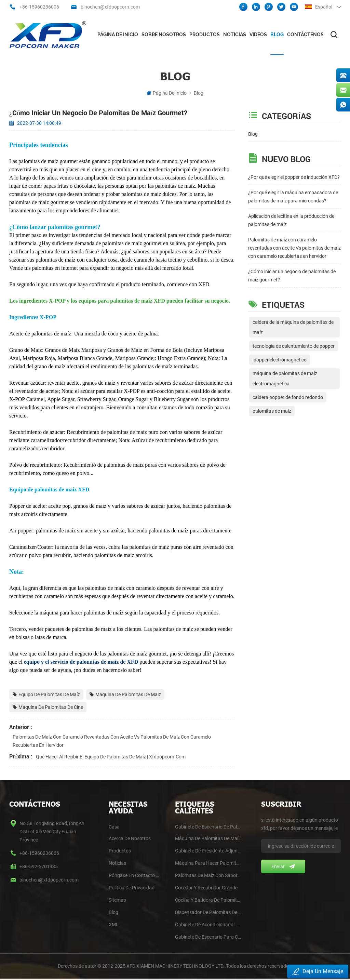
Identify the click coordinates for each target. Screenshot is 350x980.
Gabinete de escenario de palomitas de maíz (208, 827)
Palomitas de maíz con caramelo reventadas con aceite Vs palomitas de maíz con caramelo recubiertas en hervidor (294, 248)
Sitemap (117, 900)
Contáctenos (305, 35)
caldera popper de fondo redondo (288, 397)
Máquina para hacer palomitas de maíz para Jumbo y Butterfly (208, 863)
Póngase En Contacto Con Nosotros (135, 875)
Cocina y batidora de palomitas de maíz (208, 900)
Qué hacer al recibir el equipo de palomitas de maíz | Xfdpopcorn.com (111, 757)
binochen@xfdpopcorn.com (110, 7)
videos (258, 35)
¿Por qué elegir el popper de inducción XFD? (294, 177)
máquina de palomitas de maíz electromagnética (285, 379)
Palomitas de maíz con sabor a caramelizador (208, 875)
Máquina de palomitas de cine (48, 707)
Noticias (235, 35)
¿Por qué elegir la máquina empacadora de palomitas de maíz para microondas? (293, 197)
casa (114, 827)
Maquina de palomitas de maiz (125, 694)
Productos (205, 35)
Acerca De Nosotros (130, 838)
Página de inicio (118, 35)
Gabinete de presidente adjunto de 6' (208, 851)
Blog (277, 35)
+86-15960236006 (39, 7)
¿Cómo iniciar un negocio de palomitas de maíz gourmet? (292, 276)
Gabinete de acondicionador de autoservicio (208, 925)
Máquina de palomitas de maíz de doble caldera (208, 838)
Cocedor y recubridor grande (206, 888)
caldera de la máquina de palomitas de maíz (293, 327)
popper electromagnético (280, 360)
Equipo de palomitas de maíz (46, 694)
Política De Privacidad (132, 888)
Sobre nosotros (164, 35)
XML (114, 925)
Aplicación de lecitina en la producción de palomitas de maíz (291, 220)
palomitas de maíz (272, 411)
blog (113, 912)
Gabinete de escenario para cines (208, 937)
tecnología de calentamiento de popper (294, 346)
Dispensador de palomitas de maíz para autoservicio (208, 912)
